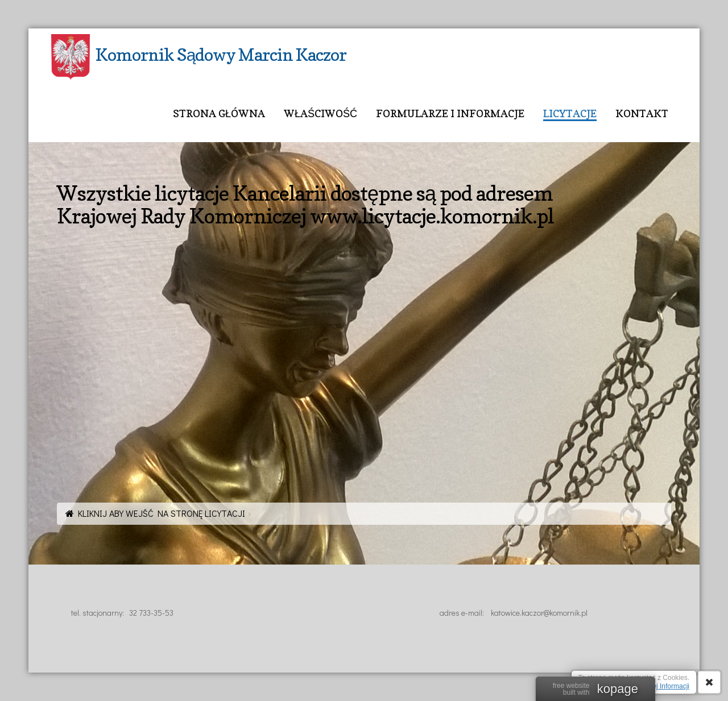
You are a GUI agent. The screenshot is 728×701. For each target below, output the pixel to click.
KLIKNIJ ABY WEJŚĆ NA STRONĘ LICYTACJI (162, 513)
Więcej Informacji (663, 686)
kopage (618, 689)
